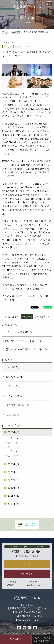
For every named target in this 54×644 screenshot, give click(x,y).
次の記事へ (41, 317)
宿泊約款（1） (14, 415)
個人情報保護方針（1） (19, 405)
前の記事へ (13, 317)
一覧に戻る (27, 317)
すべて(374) (13, 367)
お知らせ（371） (15, 377)
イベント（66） (15, 396)
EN (49, 4)
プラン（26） (13, 386)
